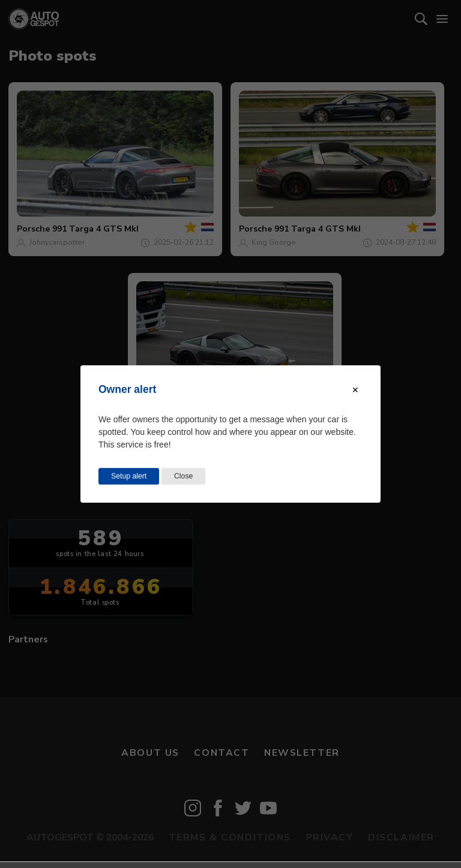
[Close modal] (355, 390)
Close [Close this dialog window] (183, 476)
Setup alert (129, 476)
